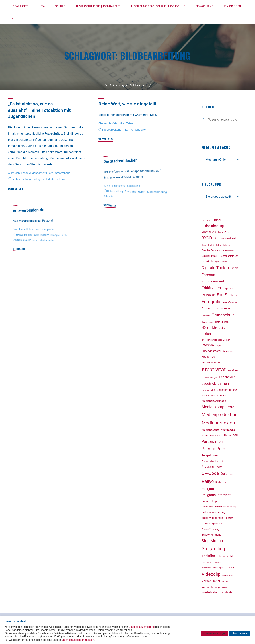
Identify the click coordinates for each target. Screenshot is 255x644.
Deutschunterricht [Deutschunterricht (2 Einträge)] (228, 256)
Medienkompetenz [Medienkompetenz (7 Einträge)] (218, 407)
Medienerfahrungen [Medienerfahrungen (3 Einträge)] (214, 401)
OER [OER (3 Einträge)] (235, 435)
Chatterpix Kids (108, 123)
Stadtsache (134, 186)
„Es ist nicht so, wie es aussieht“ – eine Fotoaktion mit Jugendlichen (39, 110)
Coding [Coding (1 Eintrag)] (218, 245)
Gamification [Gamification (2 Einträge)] (230, 302)
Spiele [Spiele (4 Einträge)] (206, 523)
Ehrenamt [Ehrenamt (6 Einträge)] (210, 275)
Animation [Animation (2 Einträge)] (207, 220)
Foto (50, 173)
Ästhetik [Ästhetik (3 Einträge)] (227, 593)
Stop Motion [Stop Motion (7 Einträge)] (212, 541)
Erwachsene (19, 229)
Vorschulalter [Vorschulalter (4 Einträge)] (211, 581)
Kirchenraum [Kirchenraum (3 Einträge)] (210, 357)
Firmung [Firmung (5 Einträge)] (231, 295)
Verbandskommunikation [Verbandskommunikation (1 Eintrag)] (211, 562)
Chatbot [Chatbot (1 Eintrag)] (211, 245)
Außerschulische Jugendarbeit (27, 173)
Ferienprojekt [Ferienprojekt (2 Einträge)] (208, 295)
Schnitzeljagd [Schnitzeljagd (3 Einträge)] (210, 501)
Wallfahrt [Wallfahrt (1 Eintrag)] (225, 587)
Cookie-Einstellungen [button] (214, 633)
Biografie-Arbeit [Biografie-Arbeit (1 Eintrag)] (224, 232)
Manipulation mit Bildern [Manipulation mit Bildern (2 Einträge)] (214, 396)
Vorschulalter (138, 129)
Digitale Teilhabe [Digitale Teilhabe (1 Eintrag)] (221, 262)
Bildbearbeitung (21, 179)
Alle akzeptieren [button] (240, 633)
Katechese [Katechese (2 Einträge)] (228, 351)
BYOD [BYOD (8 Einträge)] (207, 238)
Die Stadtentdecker (120, 161)
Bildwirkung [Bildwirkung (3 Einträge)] (209, 232)
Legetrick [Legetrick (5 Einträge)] (209, 384)
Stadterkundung (157, 192)
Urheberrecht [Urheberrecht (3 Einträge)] (225, 556)
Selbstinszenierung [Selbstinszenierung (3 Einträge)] (213, 512)
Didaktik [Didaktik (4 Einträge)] (207, 261)
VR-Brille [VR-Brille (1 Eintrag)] (225, 582)
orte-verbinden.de (29, 210)
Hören (141, 192)
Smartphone (63, 173)
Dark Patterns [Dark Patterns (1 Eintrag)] (228, 250)
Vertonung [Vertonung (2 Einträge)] (230, 568)
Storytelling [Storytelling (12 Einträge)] (213, 548)
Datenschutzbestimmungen (78, 640)
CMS (37, 235)
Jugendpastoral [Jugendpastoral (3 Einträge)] (211, 351)
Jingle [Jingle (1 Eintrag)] (218, 346)
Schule (107, 186)
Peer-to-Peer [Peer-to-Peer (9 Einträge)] (213, 449)
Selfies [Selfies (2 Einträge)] (230, 518)
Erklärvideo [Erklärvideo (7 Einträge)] (211, 288)
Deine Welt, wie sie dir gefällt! (128, 104)
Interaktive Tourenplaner (41, 229)
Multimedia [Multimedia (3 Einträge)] (228, 430)
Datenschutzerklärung (142, 627)
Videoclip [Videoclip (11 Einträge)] (211, 574)
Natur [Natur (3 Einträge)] (227, 435)
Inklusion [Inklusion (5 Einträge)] (209, 334)
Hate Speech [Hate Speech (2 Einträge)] (222, 322)
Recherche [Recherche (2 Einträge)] (221, 482)
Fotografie (39, 179)
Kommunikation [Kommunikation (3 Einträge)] (212, 362)
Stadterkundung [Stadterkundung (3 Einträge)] (212, 535)
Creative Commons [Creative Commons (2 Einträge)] (212, 250)
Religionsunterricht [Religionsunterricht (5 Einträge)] (216, 495)
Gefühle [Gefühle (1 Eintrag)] (216, 309)
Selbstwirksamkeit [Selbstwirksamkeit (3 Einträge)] (213, 518)
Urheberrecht (46, 241)
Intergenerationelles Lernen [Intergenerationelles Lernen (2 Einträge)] (216, 340)
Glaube (45, 235)
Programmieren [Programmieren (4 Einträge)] (213, 467)
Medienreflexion (57, 179)
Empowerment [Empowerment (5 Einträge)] (213, 281)
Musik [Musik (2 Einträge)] (205, 436)
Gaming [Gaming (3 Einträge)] (206, 309)
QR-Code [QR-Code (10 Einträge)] (210, 473)
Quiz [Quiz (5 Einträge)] (224, 474)
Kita (122, 123)
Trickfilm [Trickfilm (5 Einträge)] (208, 556)
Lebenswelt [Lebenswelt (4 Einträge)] (227, 377)
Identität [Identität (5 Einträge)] (218, 327)
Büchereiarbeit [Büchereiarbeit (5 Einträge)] (225, 238)
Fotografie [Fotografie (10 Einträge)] (212, 302)
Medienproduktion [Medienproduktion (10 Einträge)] (220, 415)
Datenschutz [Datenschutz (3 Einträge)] (209, 256)
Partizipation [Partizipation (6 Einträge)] (212, 441)
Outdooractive (20, 240)
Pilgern (33, 240)
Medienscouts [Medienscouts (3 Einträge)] (210, 430)
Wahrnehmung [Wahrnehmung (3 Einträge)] (211, 587)
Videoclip (108, 196)
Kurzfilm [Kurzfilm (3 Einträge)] (233, 370)
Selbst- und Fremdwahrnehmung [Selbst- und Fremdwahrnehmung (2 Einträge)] (219, 507)
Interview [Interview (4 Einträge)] (208, 345)
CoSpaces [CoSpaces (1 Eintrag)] (226, 245)
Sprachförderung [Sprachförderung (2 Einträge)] (210, 529)
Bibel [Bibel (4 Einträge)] (218, 220)
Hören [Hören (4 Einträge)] (206, 327)
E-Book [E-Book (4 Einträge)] (233, 268)
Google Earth (59, 235)
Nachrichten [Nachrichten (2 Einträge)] (216, 436)
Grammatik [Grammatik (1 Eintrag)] (206, 316)
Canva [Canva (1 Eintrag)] (204, 245)
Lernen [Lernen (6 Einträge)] (223, 383)
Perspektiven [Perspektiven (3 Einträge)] (210, 455)
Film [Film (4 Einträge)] (220, 295)
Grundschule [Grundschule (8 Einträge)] (223, 315)
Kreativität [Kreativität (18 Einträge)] (214, 370)
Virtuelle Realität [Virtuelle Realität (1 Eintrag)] (228, 575)
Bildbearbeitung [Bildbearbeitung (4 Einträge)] (213, 226)
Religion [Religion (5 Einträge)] (208, 489)
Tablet (130, 123)
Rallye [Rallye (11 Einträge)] (208, 481)
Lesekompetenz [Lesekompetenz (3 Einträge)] (227, 390)
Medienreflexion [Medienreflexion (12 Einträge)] (218, 423)
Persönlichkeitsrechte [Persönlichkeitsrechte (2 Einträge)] (213, 461)
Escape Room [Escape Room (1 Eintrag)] (228, 289)
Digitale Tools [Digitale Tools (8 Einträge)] (214, 268)
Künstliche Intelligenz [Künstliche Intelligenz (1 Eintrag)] (210, 378)
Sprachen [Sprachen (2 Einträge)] (217, 524)
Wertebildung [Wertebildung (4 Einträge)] (211, 592)
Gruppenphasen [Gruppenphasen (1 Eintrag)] (208, 322)
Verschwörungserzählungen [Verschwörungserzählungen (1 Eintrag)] (212, 568)
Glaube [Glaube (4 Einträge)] (225, 308)
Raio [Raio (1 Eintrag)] (231, 474)
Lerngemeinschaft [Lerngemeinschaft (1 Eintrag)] (208, 390)
